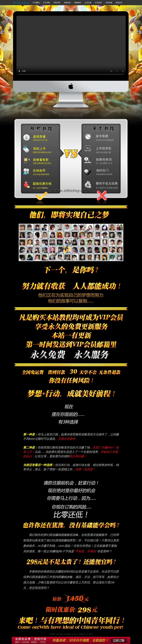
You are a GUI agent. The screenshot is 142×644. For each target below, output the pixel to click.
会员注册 (88, 3)
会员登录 (98, 3)
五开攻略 (46, 3)
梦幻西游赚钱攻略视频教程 (71, 46)
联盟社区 (119, 3)
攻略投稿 (67, 3)
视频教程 (78, 3)
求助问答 (57, 3)
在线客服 (109, 3)
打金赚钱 (36, 3)
